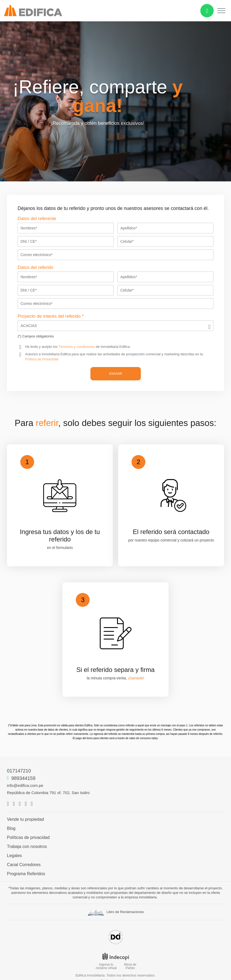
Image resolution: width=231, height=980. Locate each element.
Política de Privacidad (42, 359)
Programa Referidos (26, 874)
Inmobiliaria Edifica (56, 354)
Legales (14, 856)
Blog (11, 828)
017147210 (19, 771)
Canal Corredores (24, 865)
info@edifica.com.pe (25, 785)
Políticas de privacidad (28, 838)
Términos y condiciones (77, 347)
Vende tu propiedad (25, 819)
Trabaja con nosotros (27, 847)
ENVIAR (115, 374)
